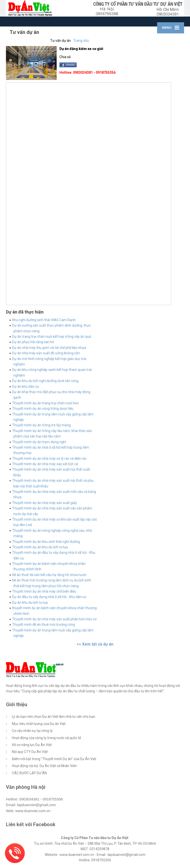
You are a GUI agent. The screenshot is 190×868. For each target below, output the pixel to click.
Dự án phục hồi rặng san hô (33, 342)
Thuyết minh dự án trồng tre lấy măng (41, 425)
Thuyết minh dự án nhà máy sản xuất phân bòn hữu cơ (54, 619)
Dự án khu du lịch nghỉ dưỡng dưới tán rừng (45, 381)
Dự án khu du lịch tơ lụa (30, 603)
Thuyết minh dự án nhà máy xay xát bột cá (45, 464)
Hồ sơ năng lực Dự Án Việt (32, 745)
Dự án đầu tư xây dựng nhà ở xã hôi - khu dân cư (49, 597)
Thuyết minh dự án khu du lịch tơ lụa (40, 547)
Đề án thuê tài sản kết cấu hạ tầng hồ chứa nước (49, 575)
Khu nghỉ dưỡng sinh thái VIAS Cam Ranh (44, 320)
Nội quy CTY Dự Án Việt (30, 752)
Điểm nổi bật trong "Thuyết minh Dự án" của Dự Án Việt (54, 759)
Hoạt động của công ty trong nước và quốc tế (46, 738)
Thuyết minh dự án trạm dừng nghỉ (39, 442)
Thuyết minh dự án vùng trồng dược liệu (43, 409)
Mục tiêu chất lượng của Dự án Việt (39, 724)
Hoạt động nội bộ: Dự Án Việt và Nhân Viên (44, 766)
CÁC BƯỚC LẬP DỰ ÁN (29, 773)
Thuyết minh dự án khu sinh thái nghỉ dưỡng (46, 542)
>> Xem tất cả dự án (95, 644)
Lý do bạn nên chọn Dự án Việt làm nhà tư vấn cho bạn (54, 717)
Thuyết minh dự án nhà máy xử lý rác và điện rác (49, 458)
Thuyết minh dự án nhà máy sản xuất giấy (45, 503)
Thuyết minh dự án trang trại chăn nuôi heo (46, 403)
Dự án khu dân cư (26, 386)
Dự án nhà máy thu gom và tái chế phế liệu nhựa (49, 348)
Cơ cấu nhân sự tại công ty (32, 731)
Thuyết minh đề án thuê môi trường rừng (44, 625)
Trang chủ (81, 41)
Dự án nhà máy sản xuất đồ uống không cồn (46, 353)
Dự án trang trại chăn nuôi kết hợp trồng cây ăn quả (52, 337)
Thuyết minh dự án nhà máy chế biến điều (44, 591)
